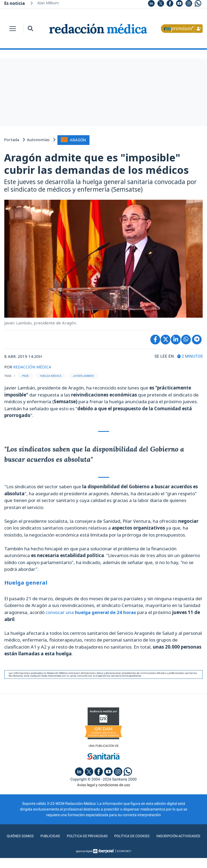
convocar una (91, 611)
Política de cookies (158, 835)
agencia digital (84, 861)
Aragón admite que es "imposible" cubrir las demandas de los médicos (96, 163)
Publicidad (75, 835)
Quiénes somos (44, 835)
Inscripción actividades (104, 846)
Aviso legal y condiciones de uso (104, 784)
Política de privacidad (112, 835)
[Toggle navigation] (13, 29)
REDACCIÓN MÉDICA (33, 366)
